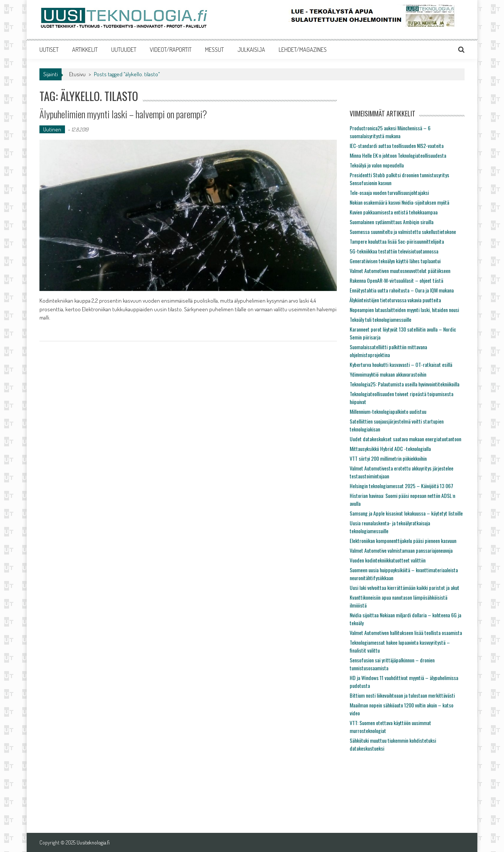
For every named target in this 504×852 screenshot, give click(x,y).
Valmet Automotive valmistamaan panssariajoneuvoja (401, 550)
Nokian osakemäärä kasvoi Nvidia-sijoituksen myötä (399, 202)
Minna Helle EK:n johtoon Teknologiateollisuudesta (398, 155)
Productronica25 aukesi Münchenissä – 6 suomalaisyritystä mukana (390, 132)
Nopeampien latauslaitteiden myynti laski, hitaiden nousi (404, 310)
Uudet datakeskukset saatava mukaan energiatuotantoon (405, 439)
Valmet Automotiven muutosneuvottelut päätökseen (400, 271)
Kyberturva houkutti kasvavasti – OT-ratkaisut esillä (401, 364)
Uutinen (52, 129)
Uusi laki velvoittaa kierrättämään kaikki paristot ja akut (404, 587)
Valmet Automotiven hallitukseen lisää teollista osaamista (406, 633)
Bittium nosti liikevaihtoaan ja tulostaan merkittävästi (402, 695)
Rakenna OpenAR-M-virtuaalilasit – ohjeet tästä (396, 280)
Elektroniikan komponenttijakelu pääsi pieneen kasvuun (403, 541)
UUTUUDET (124, 50)
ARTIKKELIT (85, 50)
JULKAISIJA (251, 50)
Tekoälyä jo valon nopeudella (377, 165)
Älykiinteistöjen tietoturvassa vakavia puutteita (395, 300)
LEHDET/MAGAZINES (303, 50)
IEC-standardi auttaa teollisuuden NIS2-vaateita (397, 146)
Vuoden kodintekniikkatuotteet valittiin (388, 560)
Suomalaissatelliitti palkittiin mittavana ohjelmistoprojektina (388, 351)
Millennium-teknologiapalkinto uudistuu (388, 411)
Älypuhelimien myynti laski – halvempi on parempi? (123, 114)
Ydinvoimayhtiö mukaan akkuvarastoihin (388, 374)
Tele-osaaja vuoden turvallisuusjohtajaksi (389, 192)
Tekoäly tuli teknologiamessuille (380, 319)
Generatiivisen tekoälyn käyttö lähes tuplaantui (395, 261)
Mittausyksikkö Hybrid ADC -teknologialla (390, 449)
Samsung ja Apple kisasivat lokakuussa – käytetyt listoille (406, 513)
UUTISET (49, 50)
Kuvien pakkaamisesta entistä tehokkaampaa (394, 212)
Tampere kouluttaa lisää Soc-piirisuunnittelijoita (397, 241)
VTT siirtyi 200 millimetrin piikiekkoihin (388, 458)
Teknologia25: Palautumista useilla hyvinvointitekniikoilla (404, 384)
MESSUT (214, 50)
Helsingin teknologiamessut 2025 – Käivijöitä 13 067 (401, 486)
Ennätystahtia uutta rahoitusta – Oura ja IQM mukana (402, 290)
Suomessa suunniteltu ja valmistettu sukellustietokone (403, 231)
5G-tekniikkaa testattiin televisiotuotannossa (394, 251)
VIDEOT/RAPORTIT (171, 50)
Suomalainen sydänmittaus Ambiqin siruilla (392, 222)
